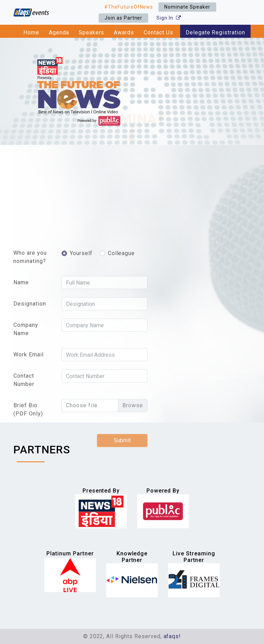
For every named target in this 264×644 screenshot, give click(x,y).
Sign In (169, 18)
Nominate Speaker (187, 7)
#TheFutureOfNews (129, 7)
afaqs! (172, 636)
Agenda (59, 32)
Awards (124, 32)
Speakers (92, 32)
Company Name (26, 387)
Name (21, 340)
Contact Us (158, 32)
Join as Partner (123, 18)
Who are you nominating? (30, 315)
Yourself (81, 311)
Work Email (29, 412)
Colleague (122, 311)
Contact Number (24, 438)
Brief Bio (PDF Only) (28, 467)
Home (31, 32)
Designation (30, 361)
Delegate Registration (215, 32)
